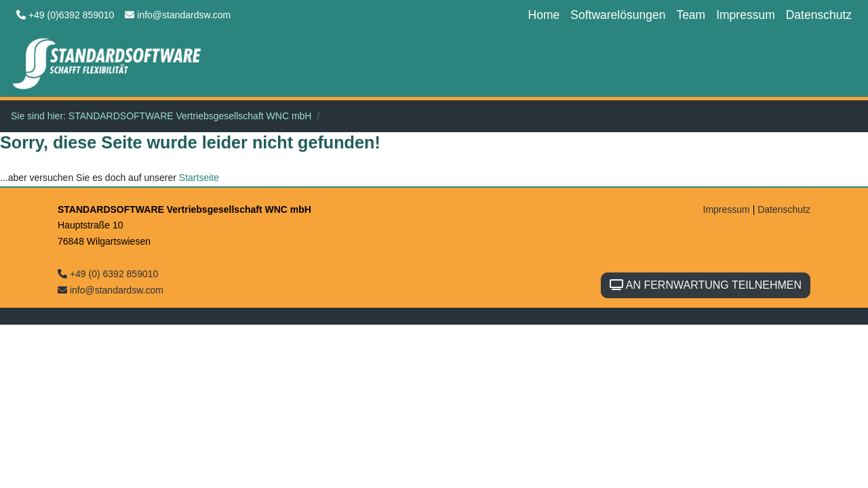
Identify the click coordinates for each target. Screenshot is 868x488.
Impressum (746, 15)
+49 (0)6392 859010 (65, 15)
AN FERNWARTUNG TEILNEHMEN (706, 285)
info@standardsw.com (178, 15)
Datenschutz (819, 15)
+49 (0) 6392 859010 (108, 274)
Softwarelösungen (618, 15)
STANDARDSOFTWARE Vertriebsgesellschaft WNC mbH (190, 116)
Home (544, 15)
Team (691, 15)
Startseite (199, 178)
